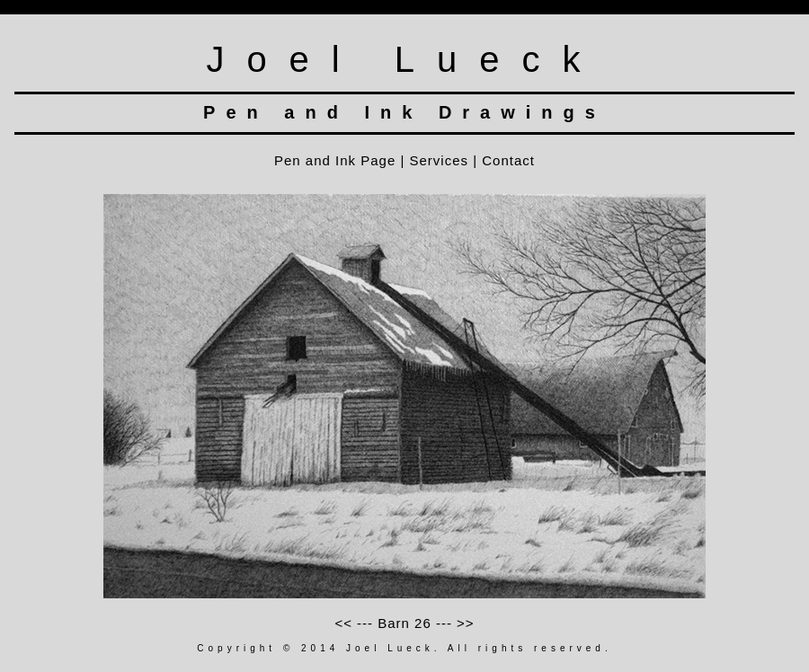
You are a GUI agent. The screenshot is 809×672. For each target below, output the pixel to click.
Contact (508, 160)
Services (440, 160)
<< (346, 623)
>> (463, 623)
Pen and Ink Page (335, 160)
